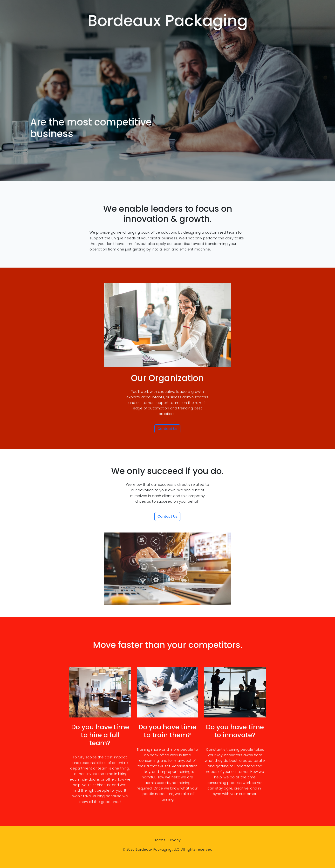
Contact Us (167, 429)
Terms (160, 840)
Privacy (175, 840)
